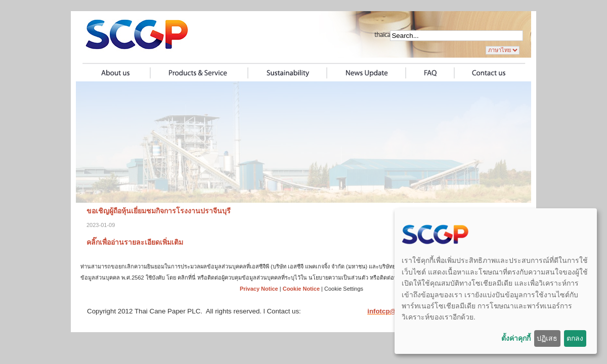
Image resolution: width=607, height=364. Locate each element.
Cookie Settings (344, 289)
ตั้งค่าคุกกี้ (516, 338)
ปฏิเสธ (547, 338)
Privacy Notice (259, 289)
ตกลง (575, 338)
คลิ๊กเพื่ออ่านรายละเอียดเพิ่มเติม (135, 242)
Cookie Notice (301, 289)
